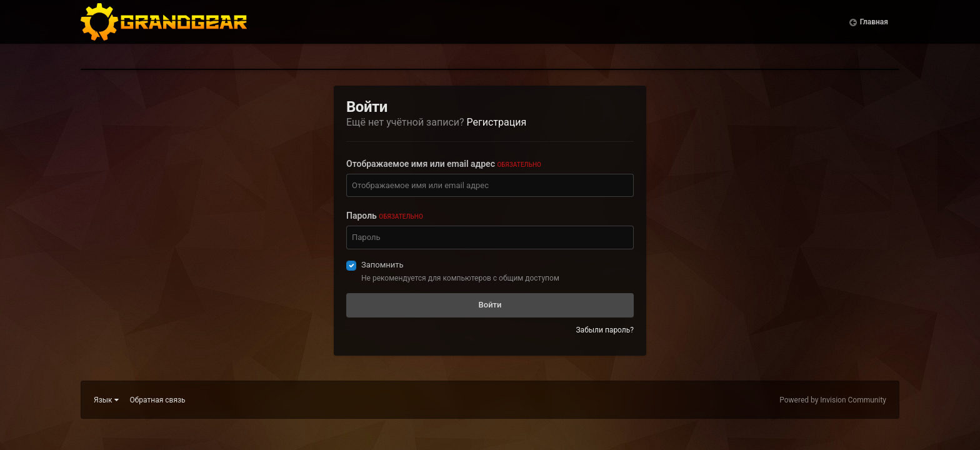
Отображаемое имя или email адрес (444, 164)
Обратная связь (158, 400)
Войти (490, 305)
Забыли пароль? (605, 330)
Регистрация (497, 122)
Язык (106, 400)
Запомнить (382, 265)
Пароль (385, 216)
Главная (874, 31)
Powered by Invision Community (833, 400)
